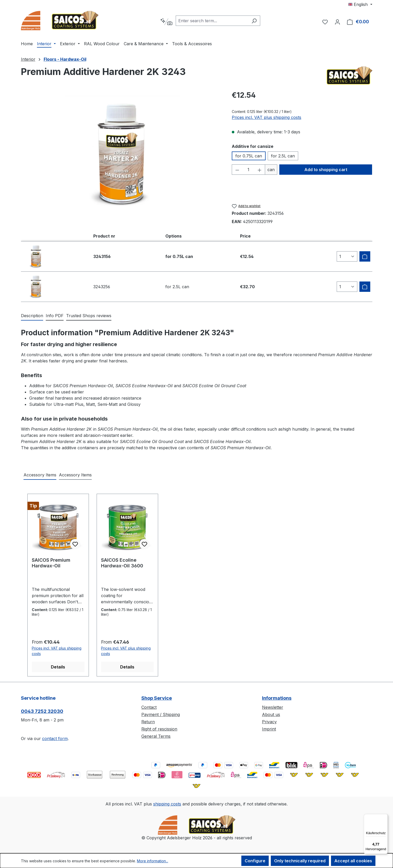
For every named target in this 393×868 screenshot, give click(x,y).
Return (148, 722)
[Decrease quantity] (237, 170)
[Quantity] (249, 170)
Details (58, 667)
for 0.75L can (249, 156)
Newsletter (273, 707)
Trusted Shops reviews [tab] (89, 316)
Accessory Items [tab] (40, 475)
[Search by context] (166, 22)
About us (271, 714)
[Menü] (385, 817)
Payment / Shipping (161, 714)
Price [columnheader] (245, 236)
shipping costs (167, 804)
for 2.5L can (283, 156)
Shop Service (157, 698)
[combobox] (212, 21)
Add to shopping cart (326, 170)
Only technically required (300, 861)
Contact (149, 707)
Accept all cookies (353, 861)
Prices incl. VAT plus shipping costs (267, 117)
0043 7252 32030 (42, 711)
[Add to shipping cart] (365, 256)
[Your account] (337, 22)
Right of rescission (159, 729)
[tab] (32, 316)
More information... (153, 861)
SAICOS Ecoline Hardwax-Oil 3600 (122, 563)
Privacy (269, 722)
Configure (255, 861)
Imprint (269, 729)
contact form (55, 738)
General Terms (156, 736)
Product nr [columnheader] (104, 236)
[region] (121, 154)
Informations (277, 698)
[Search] (254, 21)
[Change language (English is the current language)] (360, 4)
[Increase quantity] (260, 170)
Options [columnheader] (174, 236)
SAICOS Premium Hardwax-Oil (51, 563)
